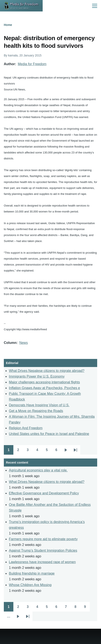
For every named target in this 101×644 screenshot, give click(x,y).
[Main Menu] (95, 6)
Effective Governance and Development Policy (44, 493)
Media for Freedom (32, 64)
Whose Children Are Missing (30, 585)
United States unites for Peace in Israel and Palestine (49, 434)
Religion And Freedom (26, 428)
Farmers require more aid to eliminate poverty (43, 539)
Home (8, 25)
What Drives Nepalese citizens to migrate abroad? (47, 371)
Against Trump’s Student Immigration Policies (43, 550)
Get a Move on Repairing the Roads (36, 411)
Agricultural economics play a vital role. (38, 470)
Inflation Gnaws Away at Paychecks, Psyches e (44, 388)
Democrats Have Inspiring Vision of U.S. (39, 405)
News (24, 343)
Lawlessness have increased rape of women (42, 562)
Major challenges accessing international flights (44, 382)
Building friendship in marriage (32, 573)
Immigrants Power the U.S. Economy (37, 376)
